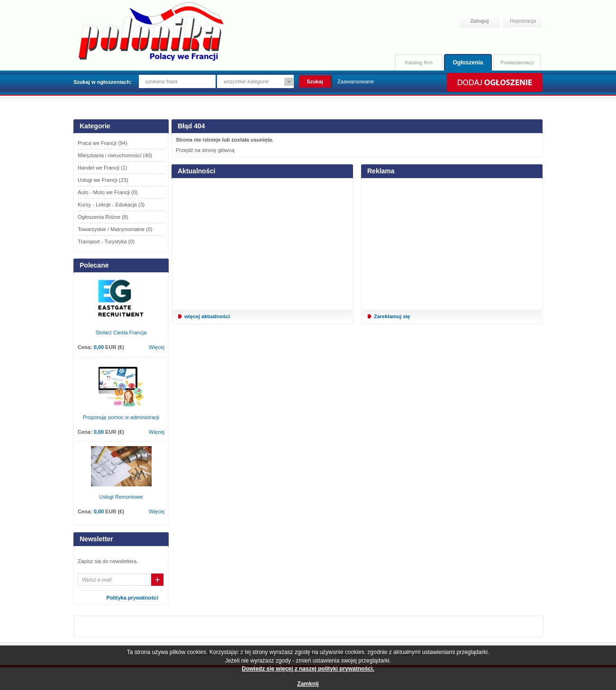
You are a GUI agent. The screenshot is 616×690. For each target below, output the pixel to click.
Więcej (157, 347)
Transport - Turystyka (106, 242)
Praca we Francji (103, 143)
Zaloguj (479, 21)
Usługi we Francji (103, 180)
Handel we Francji (103, 168)
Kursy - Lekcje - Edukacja (111, 205)
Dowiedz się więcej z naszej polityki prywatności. (308, 669)
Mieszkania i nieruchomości (115, 155)
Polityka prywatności (132, 598)
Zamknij (308, 684)
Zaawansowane (356, 81)
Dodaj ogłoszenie (494, 82)
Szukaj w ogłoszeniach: (103, 82)
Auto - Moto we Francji (108, 192)
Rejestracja (523, 21)
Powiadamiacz (517, 63)
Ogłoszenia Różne (103, 217)
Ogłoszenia (468, 63)
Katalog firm (419, 63)
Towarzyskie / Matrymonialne (115, 229)
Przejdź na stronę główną (205, 150)
